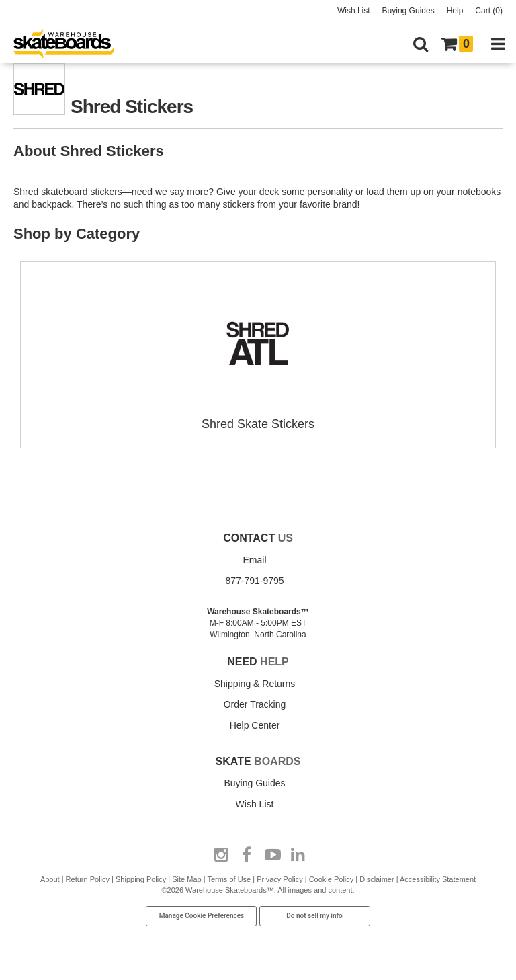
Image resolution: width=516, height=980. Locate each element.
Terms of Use (229, 879)
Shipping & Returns (255, 684)
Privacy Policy (279, 879)
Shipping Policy (141, 879)
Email (254, 560)
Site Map (186, 879)
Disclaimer (377, 879)
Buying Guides (408, 11)
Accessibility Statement (438, 879)
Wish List (354, 11)
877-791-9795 (254, 581)
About (50, 879)
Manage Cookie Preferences (202, 916)
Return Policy (88, 879)
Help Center (255, 725)
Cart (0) (489, 11)
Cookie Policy (332, 879)
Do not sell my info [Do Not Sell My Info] (314, 916)
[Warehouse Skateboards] (71, 45)
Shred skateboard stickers (68, 192)
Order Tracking (255, 704)
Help (455, 11)
